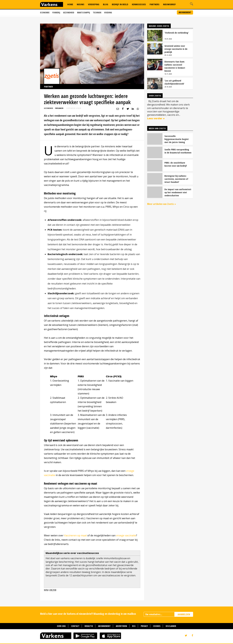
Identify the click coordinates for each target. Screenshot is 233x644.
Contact (75, 626)
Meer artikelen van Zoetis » (162, 204)
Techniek (97, 12)
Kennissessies (139, 4)
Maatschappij (84, 12)
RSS (134, 626)
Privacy (144, 626)
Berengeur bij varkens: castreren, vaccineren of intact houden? (176, 179)
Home (70, 4)
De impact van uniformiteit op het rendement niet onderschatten (178, 192)
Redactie (89, 626)
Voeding (108, 12)
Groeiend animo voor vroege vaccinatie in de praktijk (176, 49)
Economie (45, 12)
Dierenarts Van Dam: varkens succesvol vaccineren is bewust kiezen (175, 66)
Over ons (61, 626)
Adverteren (121, 626)
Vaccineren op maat (75, 535)
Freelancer (59, 108)
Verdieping (94, 4)
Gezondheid (69, 12)
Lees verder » (156, 118)
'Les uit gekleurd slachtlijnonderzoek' (174, 82)
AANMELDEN (184, 614)
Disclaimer (171, 626)
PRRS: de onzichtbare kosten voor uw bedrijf (176, 164)
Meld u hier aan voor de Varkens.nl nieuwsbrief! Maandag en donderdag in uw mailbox (88, 614)
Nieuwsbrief (169, 4)
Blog (106, 4)
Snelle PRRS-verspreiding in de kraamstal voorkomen (178, 151)
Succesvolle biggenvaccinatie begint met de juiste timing (177, 139)
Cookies (157, 626)
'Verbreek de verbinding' (177, 33)
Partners (155, 4)
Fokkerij (56, 12)
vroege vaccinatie (126, 535)
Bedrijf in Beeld (120, 4)
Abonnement (185, 12)
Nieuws (81, 4)
